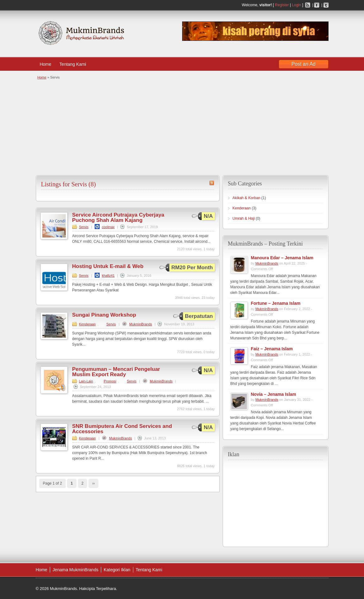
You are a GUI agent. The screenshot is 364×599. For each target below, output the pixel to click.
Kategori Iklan (117, 570)
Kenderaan (87, 324)
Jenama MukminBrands (76, 570)
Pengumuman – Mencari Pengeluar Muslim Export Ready (116, 372)
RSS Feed (308, 5)
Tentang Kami (76, 64)
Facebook (317, 5)
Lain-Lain (86, 381)
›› (93, 483)
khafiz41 (108, 276)
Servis (84, 227)
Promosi (110, 381)
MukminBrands (141, 324)
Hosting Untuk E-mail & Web (108, 266)
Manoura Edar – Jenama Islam (282, 258)
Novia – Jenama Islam (274, 394)
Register (282, 5)
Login (297, 5)
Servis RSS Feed (212, 183)
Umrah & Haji (244, 218)
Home (46, 64)
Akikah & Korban (246, 198)
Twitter (326, 5)
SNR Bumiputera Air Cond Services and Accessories (122, 429)
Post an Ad (303, 64)
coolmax (108, 227)
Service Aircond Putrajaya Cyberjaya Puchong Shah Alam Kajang (118, 218)
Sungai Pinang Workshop (104, 315)
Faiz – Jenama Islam (272, 349)
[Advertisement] (181, 127)
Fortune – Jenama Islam (276, 303)
